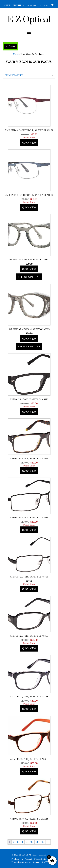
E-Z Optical (29, 20)
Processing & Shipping (21, 862)
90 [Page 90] (43, 842)
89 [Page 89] (37, 842)
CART (45, 862)
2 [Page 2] (14, 842)
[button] (10, 46)
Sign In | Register (13, 5)
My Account (27, 859)
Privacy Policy (40, 859)
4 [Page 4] (22, 842)
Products (15, 859)
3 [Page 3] (18, 842)
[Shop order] (29, 75)
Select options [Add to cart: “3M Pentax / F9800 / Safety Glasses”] (29, 277)
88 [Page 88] (32, 842)
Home (16, 54)
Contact (36, 862)
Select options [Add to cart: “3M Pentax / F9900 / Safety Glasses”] (29, 347)
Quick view (29, 143)
